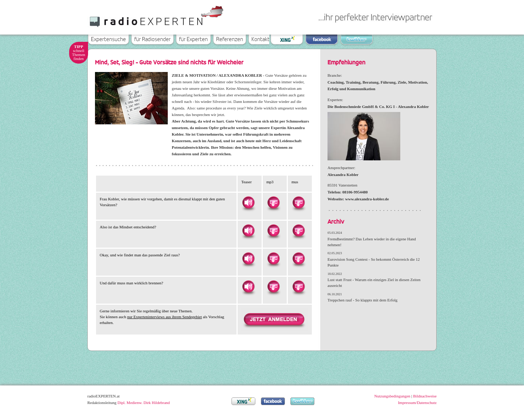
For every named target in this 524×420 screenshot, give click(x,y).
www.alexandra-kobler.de (367, 199)
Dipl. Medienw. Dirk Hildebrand (144, 403)
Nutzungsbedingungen (392, 396)
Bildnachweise (425, 396)
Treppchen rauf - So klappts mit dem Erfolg (362, 300)
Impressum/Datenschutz (417, 403)
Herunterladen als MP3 (273, 203)
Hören (248, 203)
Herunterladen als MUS (298, 203)
